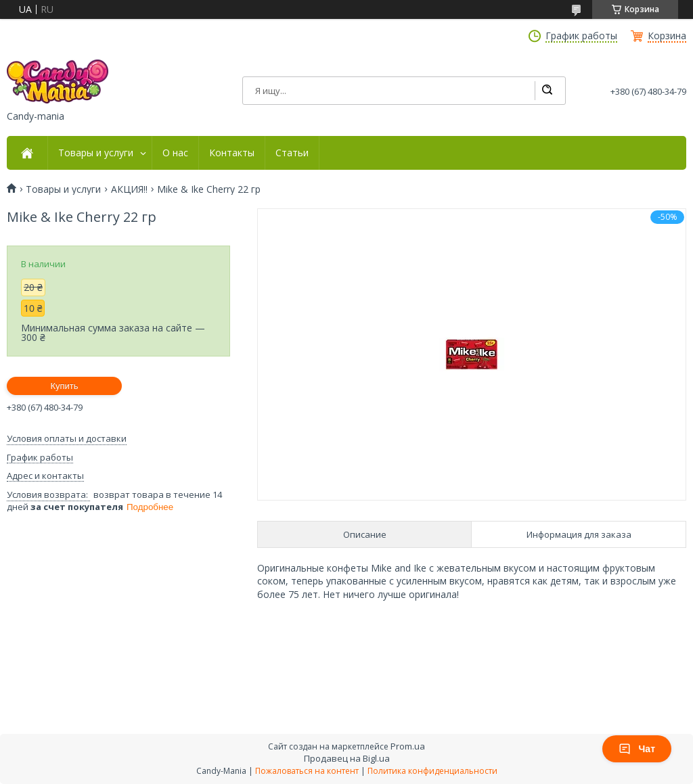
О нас (175, 153)
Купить (64, 386)
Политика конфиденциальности (432, 771)
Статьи (292, 153)
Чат (637, 749)
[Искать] (547, 91)
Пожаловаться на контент (307, 771)
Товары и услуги (96, 153)
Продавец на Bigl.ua (347, 758)
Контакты (232, 153)
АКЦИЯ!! (129, 189)
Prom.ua (408, 746)
